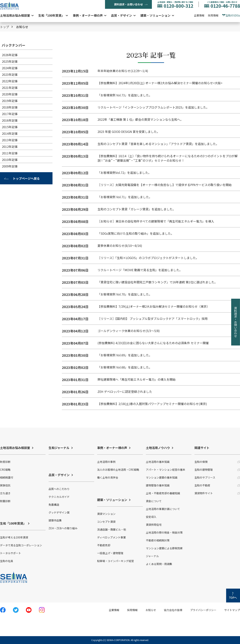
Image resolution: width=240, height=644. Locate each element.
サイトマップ (232, 610)
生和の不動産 (202, 485)
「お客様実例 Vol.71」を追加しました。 (125, 197)
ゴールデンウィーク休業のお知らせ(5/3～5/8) (129, 331)
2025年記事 (10, 61)
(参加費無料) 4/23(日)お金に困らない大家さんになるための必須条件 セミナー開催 (153, 343)
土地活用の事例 (106, 462)
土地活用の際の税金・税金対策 (164, 532)
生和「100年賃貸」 (51, 16)
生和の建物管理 (204, 470)
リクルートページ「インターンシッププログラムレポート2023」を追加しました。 (153, 107)
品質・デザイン (121, 16)
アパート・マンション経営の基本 (166, 470)
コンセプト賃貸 (106, 522)
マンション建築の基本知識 (162, 477)
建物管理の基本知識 (158, 485)
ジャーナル (152, 556)
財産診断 (5, 462)
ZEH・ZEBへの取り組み (63, 528)
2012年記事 (10, 147)
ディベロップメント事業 (111, 537)
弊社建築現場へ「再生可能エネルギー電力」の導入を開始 (136, 379)
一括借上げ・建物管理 (110, 553)
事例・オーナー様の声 (88, 16)
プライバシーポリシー (203, 610)
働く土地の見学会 (108, 477)
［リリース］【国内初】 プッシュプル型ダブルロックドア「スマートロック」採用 (153, 319)
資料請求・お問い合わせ (128, 4)
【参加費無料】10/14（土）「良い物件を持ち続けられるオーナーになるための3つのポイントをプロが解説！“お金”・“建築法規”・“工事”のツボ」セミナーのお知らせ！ (168, 158)
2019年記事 (10, 101)
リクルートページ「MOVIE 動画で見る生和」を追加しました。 (140, 270)
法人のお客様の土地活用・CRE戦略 (118, 470)
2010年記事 (10, 160)
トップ (4, 27)
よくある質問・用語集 (159, 564)
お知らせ (151, 610)
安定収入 (151, 517)
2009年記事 (10, 166)
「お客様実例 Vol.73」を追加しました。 (125, 95)
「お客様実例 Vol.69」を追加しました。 (125, 355)
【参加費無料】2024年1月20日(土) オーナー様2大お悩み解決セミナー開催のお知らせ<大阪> (160, 83)
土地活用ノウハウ (158, 448)
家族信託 (5, 485)
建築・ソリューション (155, 16)
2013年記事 (10, 140)
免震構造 (54, 505)
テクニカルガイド (59, 497)
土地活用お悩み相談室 (15, 16)
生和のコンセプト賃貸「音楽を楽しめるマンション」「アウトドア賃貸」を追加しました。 (158, 144)
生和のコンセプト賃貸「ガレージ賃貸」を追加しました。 (136, 209)
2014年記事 (10, 133)
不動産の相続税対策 (158, 540)
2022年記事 (10, 81)
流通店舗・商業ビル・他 (112, 529)
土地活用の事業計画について (163, 509)
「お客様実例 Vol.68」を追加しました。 (125, 367)
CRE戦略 (5, 470)
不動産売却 (104, 545)
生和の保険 (201, 462)
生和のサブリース (205, 477)
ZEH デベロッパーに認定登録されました (125, 392)
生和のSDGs (233, 15)
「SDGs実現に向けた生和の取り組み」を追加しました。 (136, 233)
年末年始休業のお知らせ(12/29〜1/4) (123, 71)
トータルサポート (10, 553)
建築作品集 (55, 520)
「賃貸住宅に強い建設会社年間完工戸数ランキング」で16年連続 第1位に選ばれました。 (157, 282)
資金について (154, 501)
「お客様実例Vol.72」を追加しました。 (124, 173)
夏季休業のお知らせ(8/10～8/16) (120, 246)
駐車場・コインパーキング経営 (115, 561)
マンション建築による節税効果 (164, 548)
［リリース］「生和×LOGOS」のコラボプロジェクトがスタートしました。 (148, 258)
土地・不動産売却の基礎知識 (163, 493)
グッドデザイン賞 (59, 512)
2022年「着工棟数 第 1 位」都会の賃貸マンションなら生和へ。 (140, 119)
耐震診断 (5, 501)
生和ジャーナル (59, 448)
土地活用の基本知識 (158, 462)
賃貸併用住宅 (154, 525)
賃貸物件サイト (204, 493)
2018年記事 (10, 107)
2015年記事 (10, 127)
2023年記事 (10, 74)
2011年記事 (10, 153)
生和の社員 (7, 561)
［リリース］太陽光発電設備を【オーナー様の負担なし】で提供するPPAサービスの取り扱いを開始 (165, 185)
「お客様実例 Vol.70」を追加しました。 (125, 294)
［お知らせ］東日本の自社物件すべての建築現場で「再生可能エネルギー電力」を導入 (156, 221)
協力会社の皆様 (173, 610)
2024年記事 (10, 68)
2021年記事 (10, 88)
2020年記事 (10, 94)
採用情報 (213, 15)
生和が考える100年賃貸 (14, 537)
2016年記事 (10, 120)
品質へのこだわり (59, 489)
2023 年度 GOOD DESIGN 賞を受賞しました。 (129, 132)
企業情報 (199, 15)
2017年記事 (10, 114)
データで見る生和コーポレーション (21, 545)
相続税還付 (7, 477)
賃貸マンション (106, 514)
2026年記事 (10, 55)
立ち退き (5, 493)
